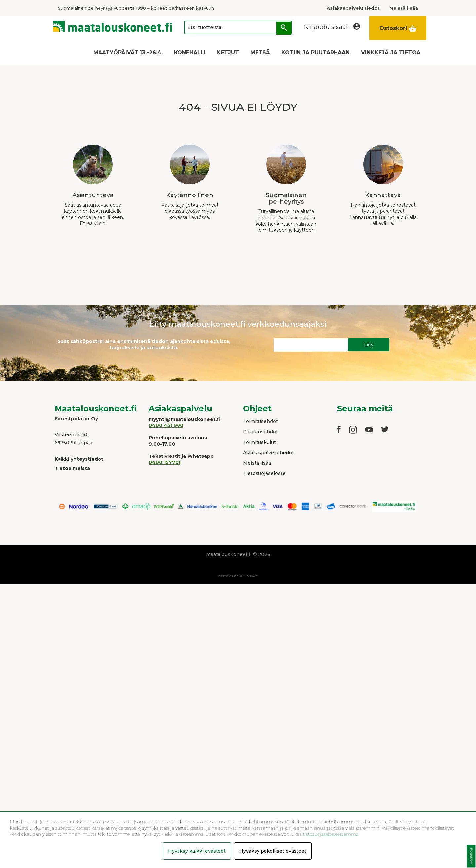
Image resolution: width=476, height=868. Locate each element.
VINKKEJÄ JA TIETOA (391, 52)
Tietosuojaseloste (264, 473)
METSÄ (260, 52)
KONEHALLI (190, 52)
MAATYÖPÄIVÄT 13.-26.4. (128, 52)
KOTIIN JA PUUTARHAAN (316, 52)
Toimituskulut (259, 442)
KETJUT (228, 52)
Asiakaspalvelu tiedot (268, 453)
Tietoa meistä (72, 468)
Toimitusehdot (260, 421)
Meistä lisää (257, 463)
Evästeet (471, 856)
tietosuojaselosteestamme (330, 834)
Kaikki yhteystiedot (79, 459)
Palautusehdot (260, 432)
